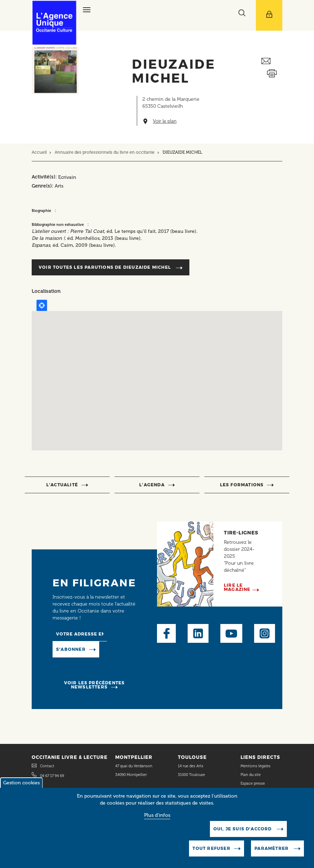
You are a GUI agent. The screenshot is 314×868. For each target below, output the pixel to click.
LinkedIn (198, 633)
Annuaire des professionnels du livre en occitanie (105, 152)
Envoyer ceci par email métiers (272, 61)
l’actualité (62, 485)
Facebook (166, 633)
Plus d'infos (157, 815)
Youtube (231, 633)
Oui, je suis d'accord (243, 829)
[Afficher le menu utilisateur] (269, 15)
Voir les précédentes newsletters (95, 685)
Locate (42, 305)
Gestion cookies (21, 783)
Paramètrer (272, 848)
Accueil (39, 152)
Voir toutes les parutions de (105, 267)
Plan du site (251, 775)
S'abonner (71, 649)
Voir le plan (165, 121)
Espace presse (253, 783)
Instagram (265, 633)
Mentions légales (256, 766)
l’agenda (152, 485)
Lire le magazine (237, 587)
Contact (47, 766)
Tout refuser (211, 848)
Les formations (242, 485)
